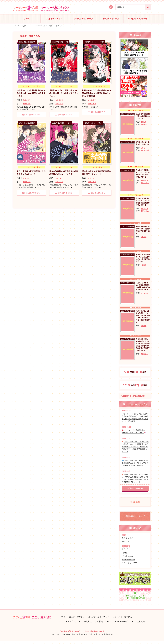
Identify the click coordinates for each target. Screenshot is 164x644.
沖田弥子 (144, 269)
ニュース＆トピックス (122, 620)
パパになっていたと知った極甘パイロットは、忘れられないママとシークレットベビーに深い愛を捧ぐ (142, 321)
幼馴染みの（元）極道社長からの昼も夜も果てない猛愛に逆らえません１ (63, 93)
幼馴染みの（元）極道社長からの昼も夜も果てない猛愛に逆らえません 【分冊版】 (96, 93)
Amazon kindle (128, 563)
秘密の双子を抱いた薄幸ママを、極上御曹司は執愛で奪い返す (142, 233)
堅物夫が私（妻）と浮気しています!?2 (142, 145)
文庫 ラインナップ (54, 19)
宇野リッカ (145, 184)
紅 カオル (145, 298)
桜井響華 (144, 331)
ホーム (27, 19)
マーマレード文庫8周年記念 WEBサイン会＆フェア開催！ (134, 435)
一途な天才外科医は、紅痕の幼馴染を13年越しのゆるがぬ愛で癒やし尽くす (142, 290)
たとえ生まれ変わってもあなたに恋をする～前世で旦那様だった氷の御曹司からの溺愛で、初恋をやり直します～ (143, 350)
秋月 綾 (143, 151)
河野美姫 (144, 241)
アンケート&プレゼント (70, 625)
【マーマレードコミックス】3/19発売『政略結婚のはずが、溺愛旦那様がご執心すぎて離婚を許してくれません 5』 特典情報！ (135, 421)
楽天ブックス (127, 541)
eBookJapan (127, 560)
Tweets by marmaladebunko (133, 399)
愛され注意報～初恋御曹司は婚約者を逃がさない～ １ (96, 173)
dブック (125, 553)
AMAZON (126, 545)
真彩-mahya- (140, 188)
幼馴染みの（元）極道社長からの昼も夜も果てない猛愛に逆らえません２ (31, 93)
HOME (63, 620)
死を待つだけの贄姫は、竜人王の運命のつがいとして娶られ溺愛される (142, 261)
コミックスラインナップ (99, 620)
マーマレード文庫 (135, 225)
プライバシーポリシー (124, 625)
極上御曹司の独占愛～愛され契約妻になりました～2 (142, 118)
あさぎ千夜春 (140, 155)
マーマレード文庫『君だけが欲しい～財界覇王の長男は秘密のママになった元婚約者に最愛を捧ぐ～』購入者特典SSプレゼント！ (135, 482)
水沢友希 (144, 124)
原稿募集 (88, 625)
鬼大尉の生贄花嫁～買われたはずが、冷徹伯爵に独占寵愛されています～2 (142, 176)
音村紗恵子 (27, 100)
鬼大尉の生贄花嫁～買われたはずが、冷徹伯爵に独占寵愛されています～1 (142, 204)
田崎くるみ (27, 104)
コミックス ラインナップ (82, 19)
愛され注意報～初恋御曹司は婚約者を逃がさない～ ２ (31, 173)
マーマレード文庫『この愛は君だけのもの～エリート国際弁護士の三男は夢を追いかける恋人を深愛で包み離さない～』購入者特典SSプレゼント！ (135, 450)
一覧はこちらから (135, 492)
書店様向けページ (103, 625)
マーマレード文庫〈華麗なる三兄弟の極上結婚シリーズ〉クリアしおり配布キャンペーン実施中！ (135, 466)
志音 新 (26, 178)
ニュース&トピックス (110, 19)
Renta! (125, 556)
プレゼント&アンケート (137, 19)
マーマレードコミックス (31, 86)
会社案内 (141, 625)
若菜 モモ (144, 127)
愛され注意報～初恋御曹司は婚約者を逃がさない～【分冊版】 (63, 174)
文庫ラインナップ (77, 620)
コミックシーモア (129, 567)
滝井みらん (145, 362)
